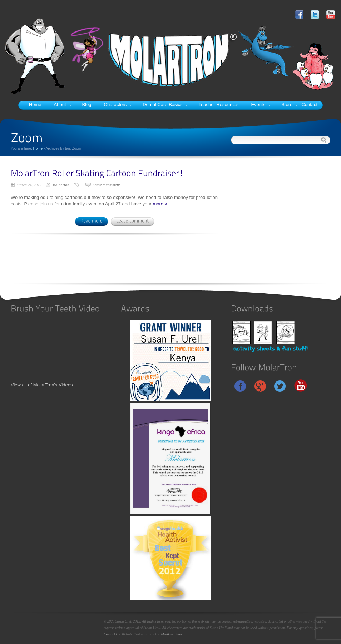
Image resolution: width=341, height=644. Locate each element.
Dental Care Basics (165, 104)
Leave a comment (106, 185)
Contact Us (112, 634)
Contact (309, 104)
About (63, 104)
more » (160, 204)
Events (261, 104)
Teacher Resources (218, 104)
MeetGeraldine (172, 634)
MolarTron (61, 185)
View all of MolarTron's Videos (42, 385)
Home (35, 104)
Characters (118, 104)
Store (290, 104)
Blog (87, 104)
